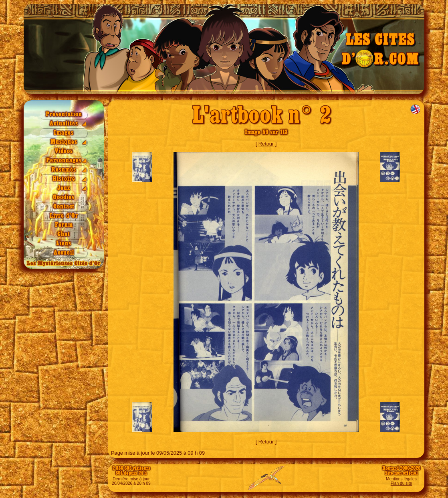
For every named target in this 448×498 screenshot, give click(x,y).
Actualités (64, 124)
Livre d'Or (64, 216)
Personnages (64, 161)
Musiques (64, 142)
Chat (64, 234)
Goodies (64, 197)
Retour (266, 144)
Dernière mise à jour (131, 479)
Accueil (64, 253)
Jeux (64, 188)
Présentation (64, 114)
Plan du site (401, 483)
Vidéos (64, 151)
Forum (64, 225)
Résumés (64, 170)
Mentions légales (401, 479)
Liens (64, 244)
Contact (64, 207)
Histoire (64, 179)
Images (64, 133)
